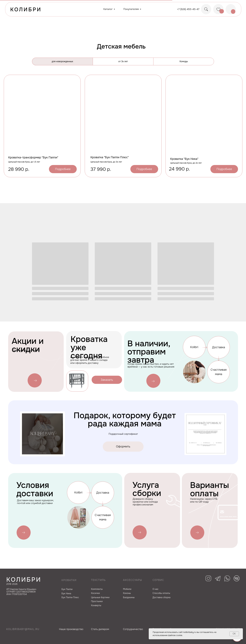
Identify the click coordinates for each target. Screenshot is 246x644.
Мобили (127, 589)
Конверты (96, 605)
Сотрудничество (133, 629)
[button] (107, 380)
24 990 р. (179, 169)
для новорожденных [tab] (62, 61)
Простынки (97, 601)
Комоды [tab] (184, 61)
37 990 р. (101, 169)
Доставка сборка (161, 597)
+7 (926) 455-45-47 (188, 9)
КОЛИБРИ (26, 10)
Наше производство (71, 629)
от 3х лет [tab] (123, 61)
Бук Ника (66, 593)
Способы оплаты (161, 593)
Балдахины (129, 597)
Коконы (127, 593)
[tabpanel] (123, 138)
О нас (155, 589)
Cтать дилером (100, 629)
